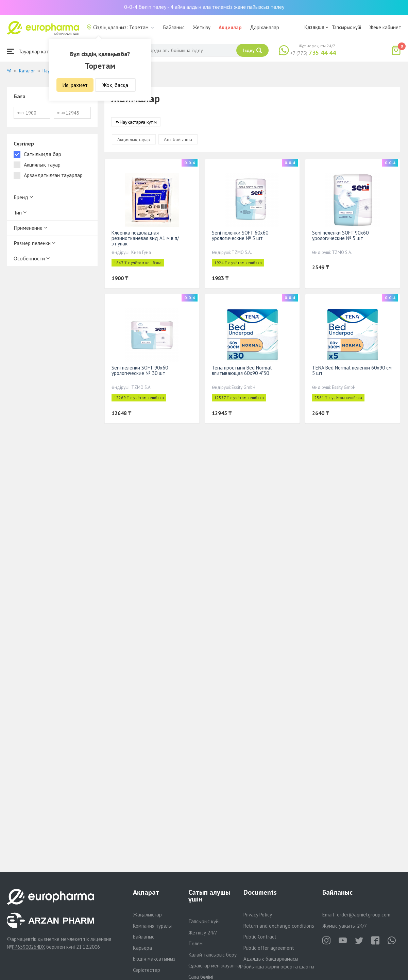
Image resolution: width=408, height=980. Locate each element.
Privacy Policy (258, 915)
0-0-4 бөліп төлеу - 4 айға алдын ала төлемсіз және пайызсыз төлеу (204, 7)
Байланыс (174, 27)
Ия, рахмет (75, 85)
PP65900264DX (28, 947)
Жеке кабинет (385, 27)
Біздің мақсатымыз (154, 959)
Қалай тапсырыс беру (213, 955)
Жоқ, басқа (115, 85)
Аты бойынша (178, 139)
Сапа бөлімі (201, 977)
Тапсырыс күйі (346, 27)
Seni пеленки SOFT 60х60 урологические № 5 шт (240, 235)
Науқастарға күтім (138, 122)
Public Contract (260, 937)
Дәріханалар (265, 27)
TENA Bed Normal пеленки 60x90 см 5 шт (352, 370)
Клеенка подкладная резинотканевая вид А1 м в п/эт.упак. (145, 238)
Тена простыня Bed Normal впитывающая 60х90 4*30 (242, 370)
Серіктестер (147, 970)
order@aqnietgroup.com (364, 915)
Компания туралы (152, 926)
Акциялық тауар (134, 139)
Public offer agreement (269, 948)
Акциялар (230, 27)
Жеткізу (202, 27)
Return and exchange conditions (279, 926)
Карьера (142, 948)
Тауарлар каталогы (35, 51)
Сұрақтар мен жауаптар (216, 966)
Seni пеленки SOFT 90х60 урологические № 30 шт (140, 370)
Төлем (195, 943)
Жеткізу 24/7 (203, 933)
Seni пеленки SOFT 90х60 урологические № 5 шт (340, 235)
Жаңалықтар (147, 915)
